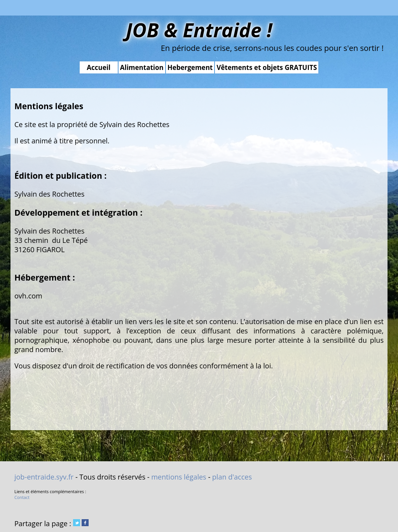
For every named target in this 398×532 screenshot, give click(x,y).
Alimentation (142, 67)
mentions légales (179, 477)
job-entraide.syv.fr (44, 477)
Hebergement (190, 67)
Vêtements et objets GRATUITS (267, 67)
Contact (22, 497)
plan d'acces (232, 477)
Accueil (99, 67)
